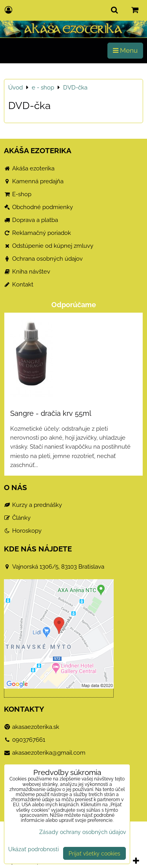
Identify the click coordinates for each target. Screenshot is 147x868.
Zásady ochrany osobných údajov (83, 832)
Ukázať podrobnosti (34, 849)
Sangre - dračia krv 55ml (51, 413)
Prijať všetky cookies (94, 853)
